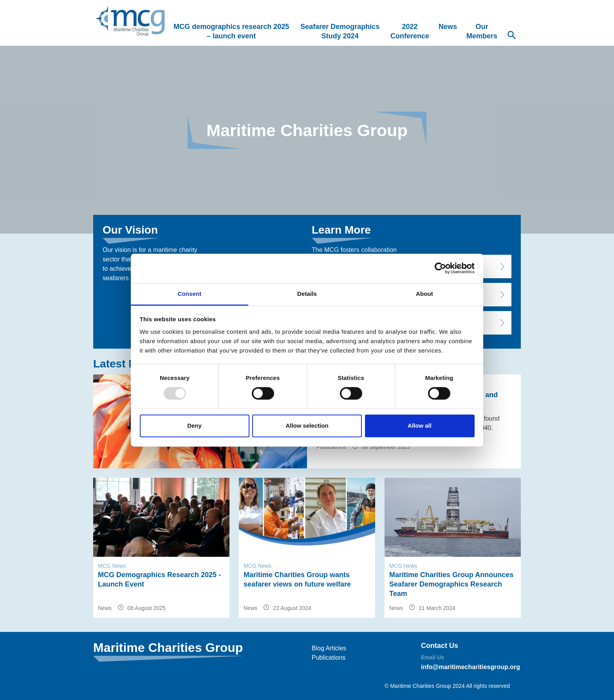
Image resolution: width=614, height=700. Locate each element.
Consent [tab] (190, 294)
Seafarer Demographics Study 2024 (340, 31)
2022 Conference (410, 31)
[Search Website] (511, 36)
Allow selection (307, 426)
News (448, 27)
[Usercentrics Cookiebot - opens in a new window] (440, 268)
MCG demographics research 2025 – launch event (231, 31)
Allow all (420, 426)
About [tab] (424, 294)
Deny (194, 426)
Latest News (125, 364)
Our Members (482, 31)
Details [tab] (307, 294)
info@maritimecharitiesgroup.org (470, 667)
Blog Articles (329, 648)
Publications (329, 658)
